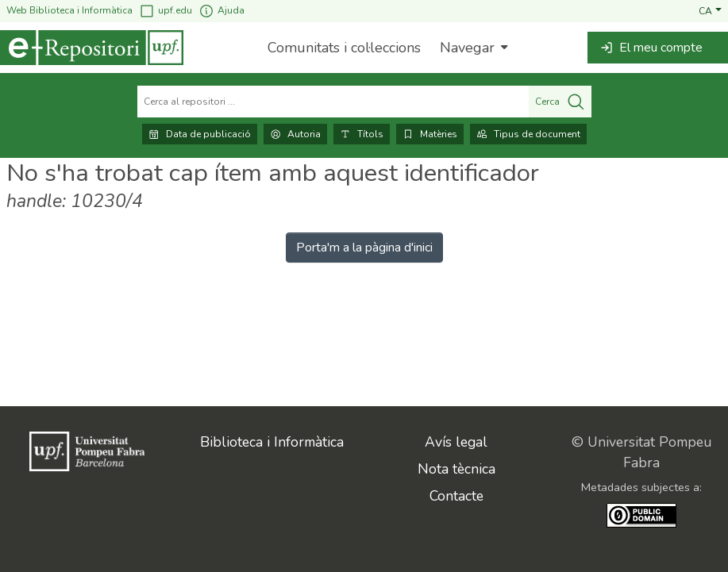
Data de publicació (200, 134)
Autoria (295, 134)
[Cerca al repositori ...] (333, 102)
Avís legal (456, 442)
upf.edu (166, 11)
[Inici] (92, 48)
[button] (710, 10)
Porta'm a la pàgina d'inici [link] (364, 248)
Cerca (560, 102)
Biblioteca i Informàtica (272, 442)
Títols (362, 134)
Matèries (430, 134)
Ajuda (221, 11)
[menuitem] (472, 48)
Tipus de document (528, 134)
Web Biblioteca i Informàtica (69, 10)
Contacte (456, 496)
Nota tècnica (456, 469)
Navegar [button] (467, 48)
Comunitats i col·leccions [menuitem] (344, 48)
